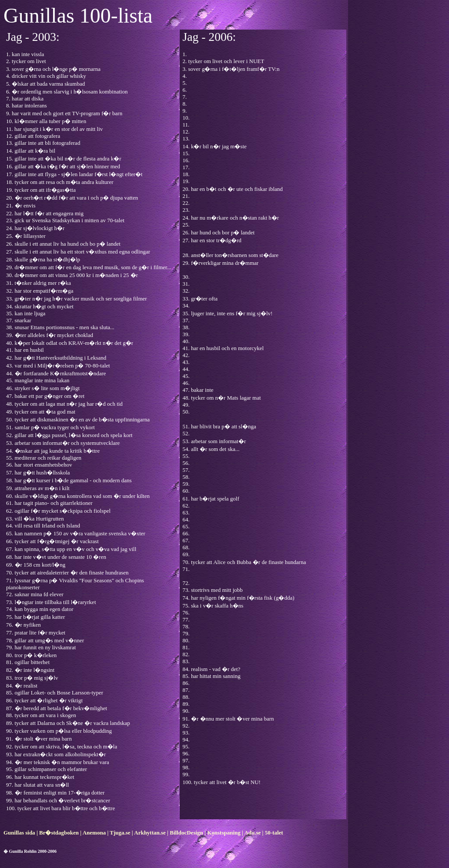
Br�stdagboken (59, 833)
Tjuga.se (120, 833)
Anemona (94, 833)
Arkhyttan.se (150, 833)
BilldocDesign (186, 833)
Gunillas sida (19, 833)
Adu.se (252, 833)
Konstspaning (224, 833)
